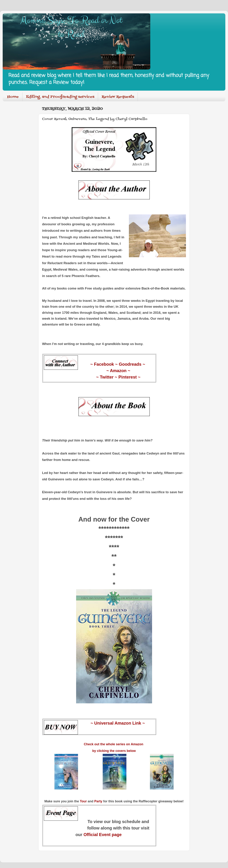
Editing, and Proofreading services (60, 97)
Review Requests (118, 97)
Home (13, 97)
